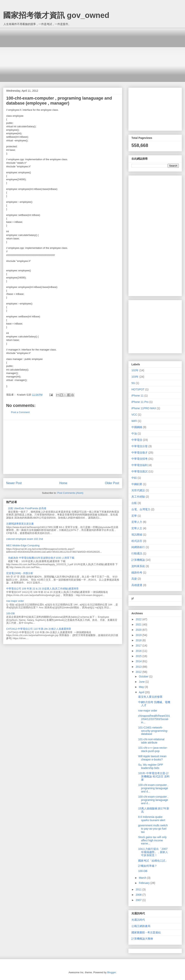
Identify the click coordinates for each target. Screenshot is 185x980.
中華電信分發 (140, 446)
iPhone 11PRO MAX (144, 408)
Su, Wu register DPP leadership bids (151, 766)
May (142, 687)
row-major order (15, 601)
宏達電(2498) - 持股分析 (20, 573)
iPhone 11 (137, 396)
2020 (139, 630)
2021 (139, 625)
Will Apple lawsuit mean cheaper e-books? (152, 758)
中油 (134, 433)
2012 (139, 672)
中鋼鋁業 (137, 484)
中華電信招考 (140, 459)
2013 (139, 667)
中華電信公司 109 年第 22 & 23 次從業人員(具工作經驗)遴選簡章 (42, 589)
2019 (139, 635)
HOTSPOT (138, 389)
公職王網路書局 (141, 926)
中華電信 (137, 440)
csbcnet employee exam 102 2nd (25, 539)
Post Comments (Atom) (70, 493)
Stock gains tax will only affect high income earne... (152, 840)
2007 (139, 900)
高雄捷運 (137, 585)
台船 (134, 503)
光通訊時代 (138, 920)
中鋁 (134, 478)
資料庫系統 (138, 566)
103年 (135, 377)
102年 (135, 370)
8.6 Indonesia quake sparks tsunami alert (152, 819)
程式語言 (137, 541)
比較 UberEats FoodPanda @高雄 (27, 508)
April (142, 692)
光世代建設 (138, 490)
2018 (139, 640)
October (144, 677)
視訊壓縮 (137, 535)
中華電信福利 (140, 465)
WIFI (134, 421)
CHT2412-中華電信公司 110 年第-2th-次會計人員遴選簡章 (39, 629)
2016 (139, 651)
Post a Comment (20, 412)
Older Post (112, 483)
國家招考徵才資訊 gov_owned (56, 15)
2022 (139, 619)
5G (133, 383)
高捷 (134, 579)
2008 (139, 895)
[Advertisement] (95, 55)
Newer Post (14, 483)
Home (63, 483)
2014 (139, 661)
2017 (139, 646)
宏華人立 (137, 528)
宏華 (134, 516)
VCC (134, 415)
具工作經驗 (138, 497)
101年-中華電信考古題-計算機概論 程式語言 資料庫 (154, 776)
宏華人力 (137, 522)
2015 (139, 656)
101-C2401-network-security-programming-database (153, 731)
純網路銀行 (138, 547)
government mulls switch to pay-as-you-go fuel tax (153, 829)
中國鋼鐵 (137, 427)
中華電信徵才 (140, 453)
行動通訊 (137, 553)
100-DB (10, 613)
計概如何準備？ (148, 866)
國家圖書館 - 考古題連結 (146, 932)
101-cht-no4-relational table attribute (151, 741)
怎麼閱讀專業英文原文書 (20, 524)
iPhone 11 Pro (140, 402)
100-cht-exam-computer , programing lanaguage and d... (153, 788)
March (143, 878)
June (142, 682)
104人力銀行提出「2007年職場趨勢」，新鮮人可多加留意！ (153, 852)
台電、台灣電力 (141, 509)
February (145, 883)
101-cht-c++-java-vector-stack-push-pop (153, 749)
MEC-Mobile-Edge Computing (23, 545)
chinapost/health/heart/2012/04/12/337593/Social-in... (154, 719)
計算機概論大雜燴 (142, 939)
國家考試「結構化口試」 (153, 861)
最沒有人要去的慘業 (150, 697)
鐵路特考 (137, 573)
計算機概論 (138, 560)
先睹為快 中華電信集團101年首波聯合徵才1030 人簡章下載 (41, 558)
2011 (139, 889)
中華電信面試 (140, 471)
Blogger (111, 972)
